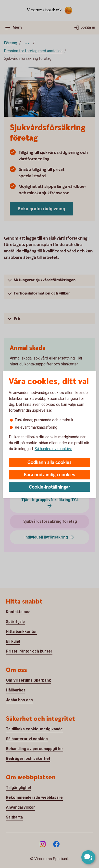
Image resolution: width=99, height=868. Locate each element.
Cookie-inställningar (50, 487)
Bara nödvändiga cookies (49, 475)
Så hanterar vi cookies (53, 449)
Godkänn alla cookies (49, 463)
